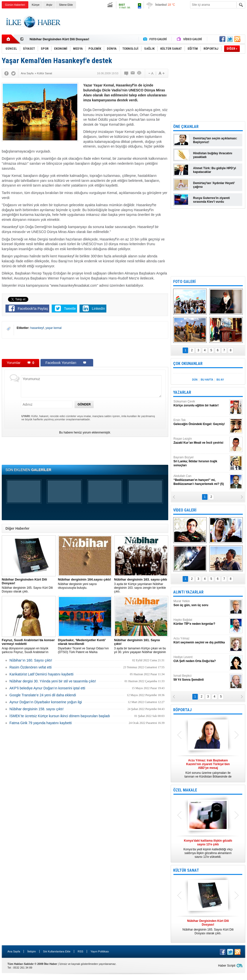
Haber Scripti (227, 966)
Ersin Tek (201, 422)
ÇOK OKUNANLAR (188, 364)
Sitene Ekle (66, 5)
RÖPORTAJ (182, 710)
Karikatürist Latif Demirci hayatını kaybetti (41, 674)
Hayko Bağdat (201, 622)
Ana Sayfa (14, 951)
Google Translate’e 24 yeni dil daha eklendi (43, 695)
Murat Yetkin (201, 603)
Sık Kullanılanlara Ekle (57, 951)
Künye (36, 5)
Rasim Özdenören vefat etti (31, 667)
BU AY (220, 380)
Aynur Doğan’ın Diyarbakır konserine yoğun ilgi (46, 702)
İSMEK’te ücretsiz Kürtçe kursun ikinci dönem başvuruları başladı (60, 716)
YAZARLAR (182, 392)
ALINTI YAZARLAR (188, 592)
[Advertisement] (155, 22)
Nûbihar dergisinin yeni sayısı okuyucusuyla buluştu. (85, 584)
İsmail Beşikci (201, 678)
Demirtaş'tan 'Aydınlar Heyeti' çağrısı (214, 185)
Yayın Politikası (100, 951)
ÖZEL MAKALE (185, 790)
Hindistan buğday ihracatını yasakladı (213, 155)
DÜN (195, 380)
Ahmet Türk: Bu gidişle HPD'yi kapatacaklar (215, 170)
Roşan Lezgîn (201, 441)
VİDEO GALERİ (185, 510)
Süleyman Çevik (201, 404)
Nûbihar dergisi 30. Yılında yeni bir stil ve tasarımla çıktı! (53, 681)
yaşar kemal (54, 328)
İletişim (32, 951)
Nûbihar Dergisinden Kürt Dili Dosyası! (59, 39)
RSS (80, 951)
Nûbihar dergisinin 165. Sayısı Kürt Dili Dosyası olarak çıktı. (29, 585)
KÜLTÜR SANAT (186, 870)
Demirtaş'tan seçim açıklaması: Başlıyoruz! (215, 140)
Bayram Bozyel (201, 461)
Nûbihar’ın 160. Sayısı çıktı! (31, 660)
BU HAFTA (207, 380)
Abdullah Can (201, 480)
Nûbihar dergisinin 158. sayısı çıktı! (37, 709)
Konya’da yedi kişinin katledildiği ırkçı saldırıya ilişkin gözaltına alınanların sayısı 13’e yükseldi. (208, 849)
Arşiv (49, 5)
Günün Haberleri (15, 5)
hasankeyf (37, 328)
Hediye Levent (201, 659)
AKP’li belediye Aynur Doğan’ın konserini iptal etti (47, 688)
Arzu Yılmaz (201, 641)
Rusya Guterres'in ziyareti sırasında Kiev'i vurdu (211, 200)
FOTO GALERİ (184, 282)
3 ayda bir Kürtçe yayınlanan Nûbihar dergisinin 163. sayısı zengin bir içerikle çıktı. (141, 585)
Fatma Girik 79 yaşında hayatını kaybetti (41, 723)
